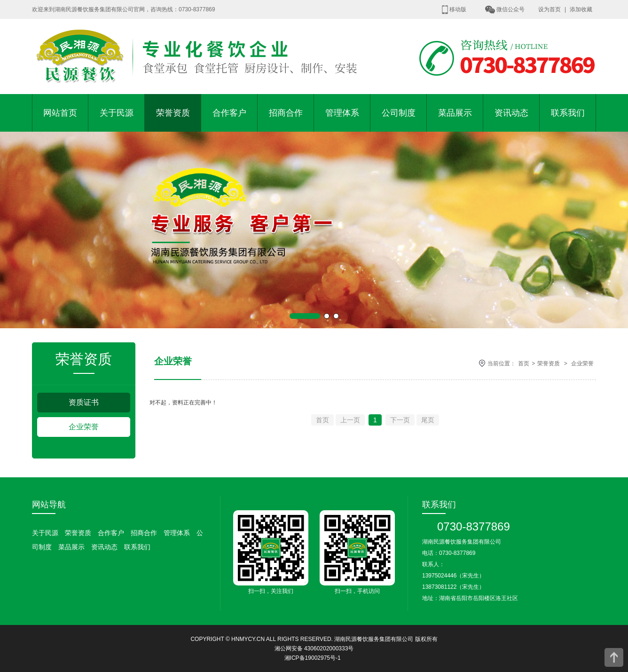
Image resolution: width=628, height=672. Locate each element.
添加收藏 (581, 9)
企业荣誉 (84, 427)
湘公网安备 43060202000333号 (314, 648)
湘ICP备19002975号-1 (313, 658)
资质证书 (84, 402)
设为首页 (549, 9)
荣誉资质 (173, 113)
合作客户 (229, 113)
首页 (524, 364)
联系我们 (568, 113)
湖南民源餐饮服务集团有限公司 (374, 639)
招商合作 (286, 113)
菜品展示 (455, 113)
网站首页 (60, 113)
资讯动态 (511, 113)
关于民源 (117, 113)
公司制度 (399, 113)
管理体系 (342, 113)
